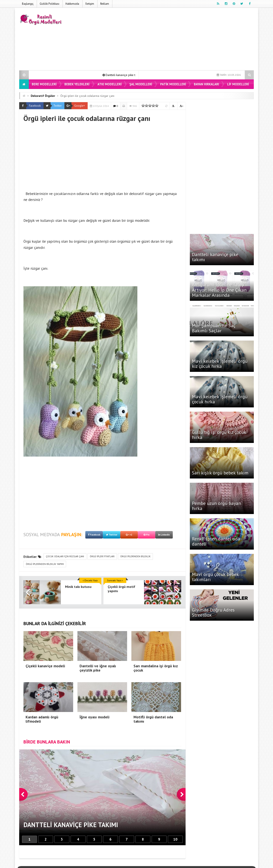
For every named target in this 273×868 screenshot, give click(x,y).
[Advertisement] (176, 40)
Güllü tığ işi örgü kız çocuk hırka (219, 435)
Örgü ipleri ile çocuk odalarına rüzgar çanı (87, 96)
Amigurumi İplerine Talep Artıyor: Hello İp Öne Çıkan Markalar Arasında (219, 290)
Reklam (105, 4)
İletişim (90, 4)
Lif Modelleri (238, 84)
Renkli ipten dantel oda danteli (216, 541)
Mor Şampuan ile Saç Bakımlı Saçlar (214, 328)
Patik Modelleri (173, 84)
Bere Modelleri (44, 84)
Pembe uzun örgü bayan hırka (216, 506)
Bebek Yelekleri (77, 84)
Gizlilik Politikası (49, 4)
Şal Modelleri (141, 84)
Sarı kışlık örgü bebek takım (220, 473)
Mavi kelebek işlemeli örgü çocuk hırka (220, 399)
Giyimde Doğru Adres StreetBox (213, 612)
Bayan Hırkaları (206, 84)
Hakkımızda (72, 4)
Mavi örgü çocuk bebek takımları (215, 577)
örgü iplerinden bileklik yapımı (45, 564)
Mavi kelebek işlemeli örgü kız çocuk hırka (220, 364)
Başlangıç (28, 4)
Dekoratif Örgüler (43, 96)
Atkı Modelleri (110, 84)
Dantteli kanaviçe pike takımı (128, 75)
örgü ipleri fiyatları (102, 556)
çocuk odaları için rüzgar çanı (65, 556)
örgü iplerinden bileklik (135, 556)
